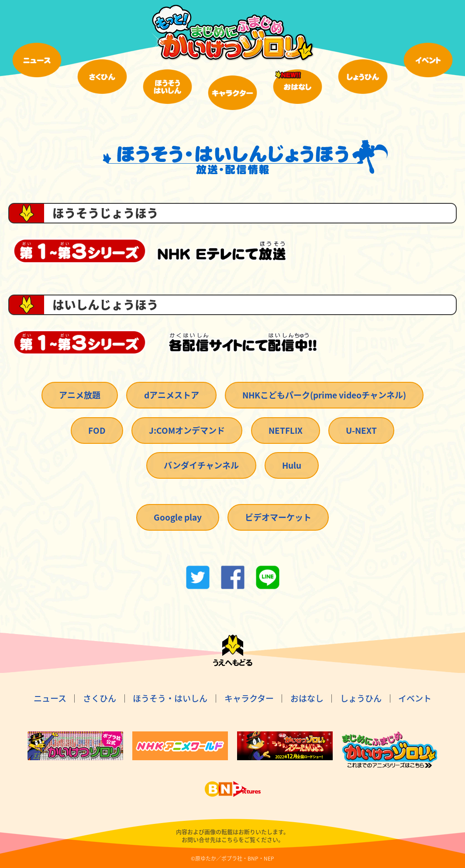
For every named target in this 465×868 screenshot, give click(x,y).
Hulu (292, 465)
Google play (178, 517)
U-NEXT (361, 430)
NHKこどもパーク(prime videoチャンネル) (324, 395)
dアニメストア (172, 395)
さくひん (100, 698)
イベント (415, 698)
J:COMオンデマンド (187, 430)
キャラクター (249, 698)
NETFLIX (286, 430)
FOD (97, 430)
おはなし (307, 698)
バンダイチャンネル (201, 465)
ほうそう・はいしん (170, 698)
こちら (230, 839)
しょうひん (361, 698)
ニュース (50, 698)
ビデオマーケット (278, 517)
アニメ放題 (80, 395)
